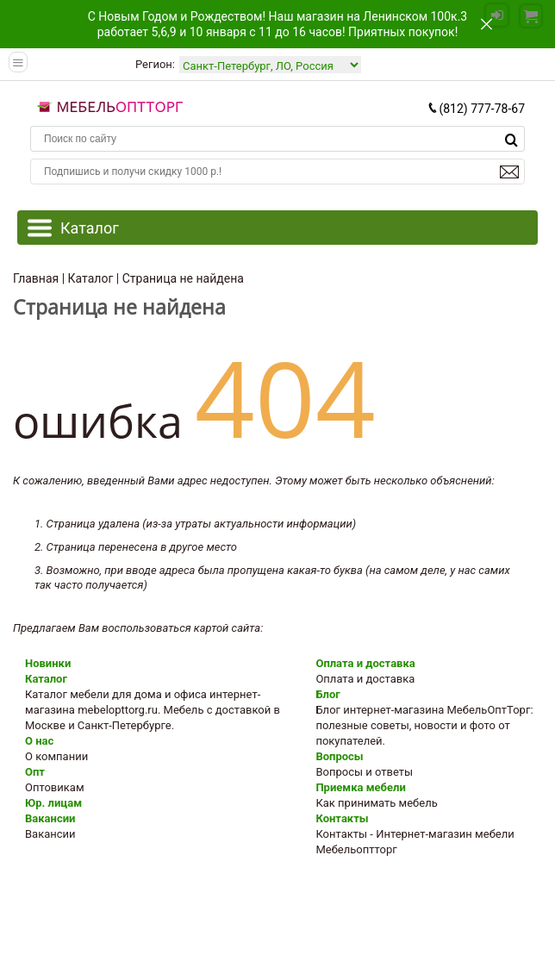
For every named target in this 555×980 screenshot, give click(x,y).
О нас (39, 741)
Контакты (342, 818)
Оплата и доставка (365, 663)
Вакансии (50, 818)
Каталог (46, 679)
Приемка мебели (360, 787)
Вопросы (339, 756)
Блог (327, 694)
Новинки (48, 663)
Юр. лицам (53, 803)
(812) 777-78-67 (476, 109)
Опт (35, 772)
